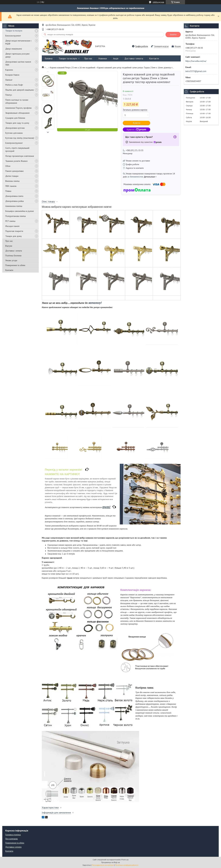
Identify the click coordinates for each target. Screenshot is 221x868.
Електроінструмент (14, 143)
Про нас (9, 241)
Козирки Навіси (12, 75)
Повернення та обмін (15, 265)
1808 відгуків (158, 2)
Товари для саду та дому (17, 123)
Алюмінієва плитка (14, 206)
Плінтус (9, 95)
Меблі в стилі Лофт (14, 85)
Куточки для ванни (14, 133)
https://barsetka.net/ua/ (196, 61)
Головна (49, 58)
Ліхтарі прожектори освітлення (20, 156)
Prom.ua (125, 860)
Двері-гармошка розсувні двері (17, 55)
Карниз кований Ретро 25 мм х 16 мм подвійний (73, 68)
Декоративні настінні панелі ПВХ (18, 63)
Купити (137, 123)
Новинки (103, 58)
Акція (116, 58)
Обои (8, 166)
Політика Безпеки (13, 256)
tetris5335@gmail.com (196, 71)
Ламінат (9, 80)
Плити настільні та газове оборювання (17, 101)
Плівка (8, 191)
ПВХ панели (11, 186)
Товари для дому (14, 236)
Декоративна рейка (15, 201)
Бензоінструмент (13, 36)
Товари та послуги (14, 31)
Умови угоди (11, 260)
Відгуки (9, 246)
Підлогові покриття (14, 231)
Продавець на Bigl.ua (111, 862)
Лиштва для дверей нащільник (20, 90)
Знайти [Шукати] (173, 35)
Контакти (9, 270)
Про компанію (12, 839)
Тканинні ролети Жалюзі (16, 161)
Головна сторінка (13, 835)
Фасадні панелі (12, 226)
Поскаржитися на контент (103, 865)
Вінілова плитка (12, 181)
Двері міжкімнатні (14, 49)
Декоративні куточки (15, 128)
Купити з (136, 130)
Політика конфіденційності (127, 865)
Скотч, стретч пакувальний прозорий (17, 149)
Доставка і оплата (14, 251)
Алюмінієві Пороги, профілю (18, 108)
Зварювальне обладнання (17, 113)
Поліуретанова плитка (16, 216)
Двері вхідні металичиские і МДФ (18, 42)
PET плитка (10, 221)
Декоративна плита (14, 196)
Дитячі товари (12, 176)
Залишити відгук (161, 46)
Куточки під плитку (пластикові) (20, 138)
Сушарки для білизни (15, 118)
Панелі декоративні (14, 171)
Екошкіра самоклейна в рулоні (20, 211)
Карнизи (9, 70)
